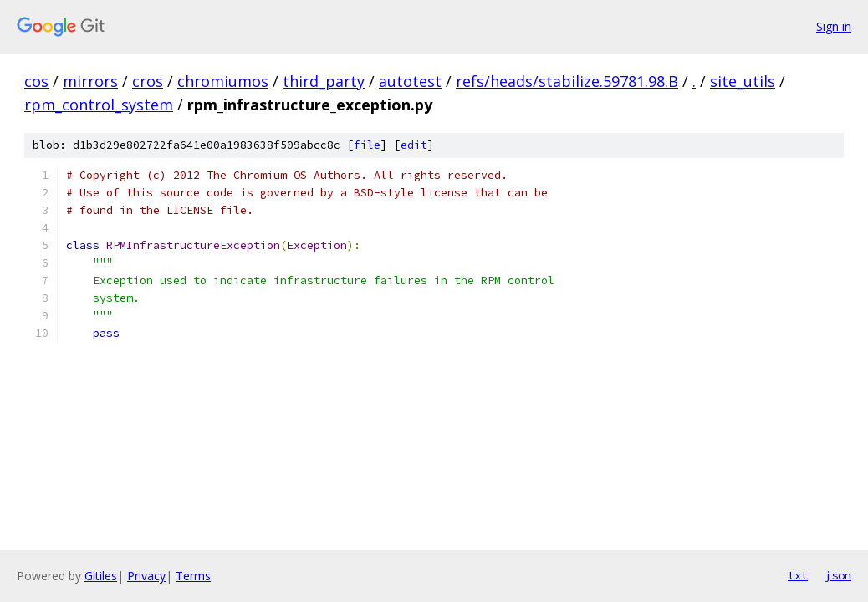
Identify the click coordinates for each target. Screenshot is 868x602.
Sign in (834, 26)
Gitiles (101, 576)
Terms (193, 576)
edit (414, 145)
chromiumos (223, 81)
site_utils (743, 81)
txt (798, 575)
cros (148, 81)
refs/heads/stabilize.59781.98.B (567, 81)
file (367, 145)
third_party (324, 81)
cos (36, 81)
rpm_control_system (99, 105)
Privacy (146, 576)
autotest (410, 81)
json (838, 575)
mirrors (90, 81)
